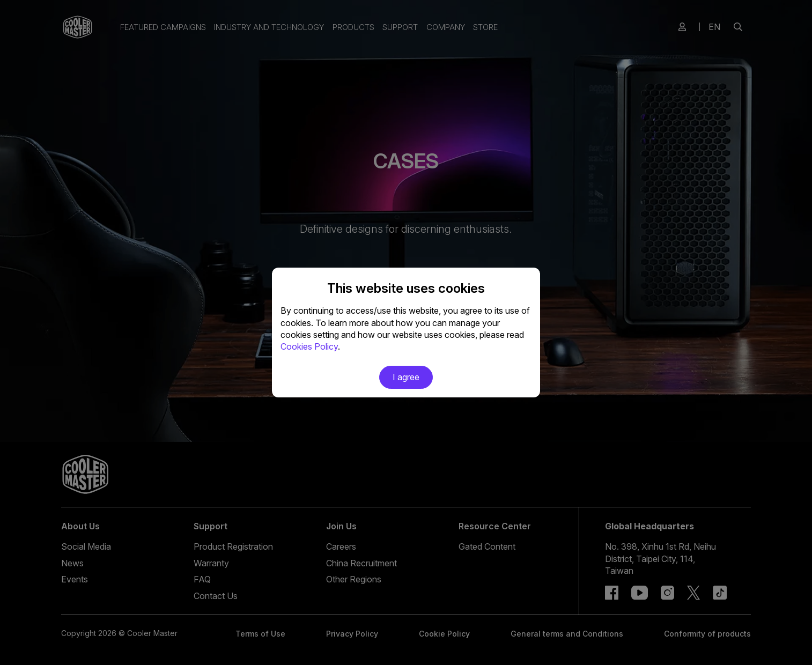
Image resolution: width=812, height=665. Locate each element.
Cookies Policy (309, 346)
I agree (406, 377)
